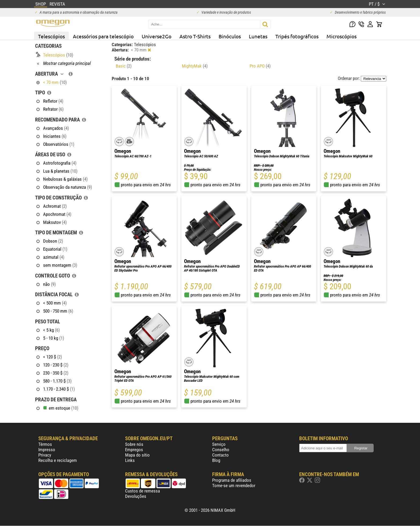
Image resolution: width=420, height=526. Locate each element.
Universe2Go (157, 36)
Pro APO (260, 66)
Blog (216, 460)
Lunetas (258, 36)
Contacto (220, 455)
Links (130, 460)
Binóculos (230, 36)
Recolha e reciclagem (58, 460)
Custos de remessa (142, 491)
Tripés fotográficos (297, 36)
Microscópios (342, 36)
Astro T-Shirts (195, 36)
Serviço (219, 444)
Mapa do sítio (137, 455)
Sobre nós (134, 444)
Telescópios (51, 36)
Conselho (221, 450)
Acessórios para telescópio (103, 36)
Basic (124, 66)
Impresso (47, 450)
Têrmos (45, 444)
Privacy (45, 455)
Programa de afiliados (232, 480)
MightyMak (195, 66)
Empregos (134, 450)
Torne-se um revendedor (234, 486)
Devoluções (136, 496)
